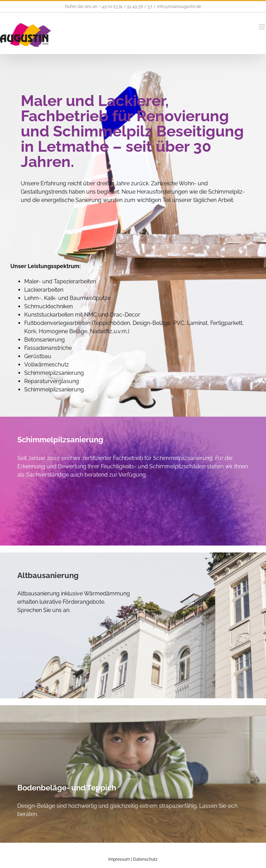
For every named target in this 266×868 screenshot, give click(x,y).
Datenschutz (145, 859)
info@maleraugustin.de (179, 7)
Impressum (119, 859)
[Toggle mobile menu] (262, 27)
